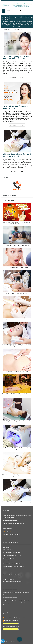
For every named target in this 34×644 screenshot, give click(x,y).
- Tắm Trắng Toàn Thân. (8, 558)
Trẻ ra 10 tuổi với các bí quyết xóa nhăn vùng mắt (17, 245)
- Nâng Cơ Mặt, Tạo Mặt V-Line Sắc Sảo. (12, 555)
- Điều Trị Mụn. (6, 547)
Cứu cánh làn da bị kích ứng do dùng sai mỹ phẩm (17, 267)
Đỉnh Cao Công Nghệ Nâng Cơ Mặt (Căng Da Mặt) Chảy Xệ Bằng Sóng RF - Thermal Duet (17, 345)
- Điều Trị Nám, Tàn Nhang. (9, 550)
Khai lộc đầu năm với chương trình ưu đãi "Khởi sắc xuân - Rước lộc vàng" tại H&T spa (17, 223)
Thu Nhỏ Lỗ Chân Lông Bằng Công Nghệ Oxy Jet (17, 293)
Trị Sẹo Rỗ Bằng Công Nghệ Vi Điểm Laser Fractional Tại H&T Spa (16, 58)
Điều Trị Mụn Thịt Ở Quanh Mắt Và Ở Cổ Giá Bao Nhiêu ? (17, 319)
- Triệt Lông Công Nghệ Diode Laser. (11, 553)
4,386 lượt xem (13, 77)
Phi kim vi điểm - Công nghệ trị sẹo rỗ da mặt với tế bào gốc (17, 155)
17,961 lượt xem (14, 171)
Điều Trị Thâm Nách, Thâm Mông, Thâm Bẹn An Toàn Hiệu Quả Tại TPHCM (17, 475)
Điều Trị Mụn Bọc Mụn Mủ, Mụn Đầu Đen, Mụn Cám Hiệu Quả (17, 448)
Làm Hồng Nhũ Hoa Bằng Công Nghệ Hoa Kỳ (17, 372)
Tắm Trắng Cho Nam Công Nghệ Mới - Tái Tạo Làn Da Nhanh (17, 421)
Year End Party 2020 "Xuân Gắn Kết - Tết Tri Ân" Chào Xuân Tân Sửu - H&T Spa (17, 394)
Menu (4, 11)
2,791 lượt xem (13, 125)
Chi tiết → (22, 77)
